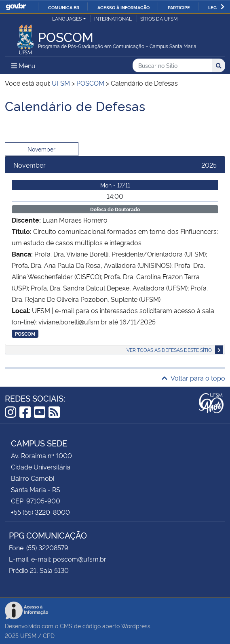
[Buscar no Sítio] (172, 66)
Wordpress (136, 626)
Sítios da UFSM (159, 18)
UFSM (28, 635)
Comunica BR (64, 7)
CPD (49, 635)
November (41, 149)
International (113, 18)
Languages (67, 18)
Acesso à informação (123, 7)
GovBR (16, 7)
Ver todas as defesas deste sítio (169, 350)
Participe (179, 7)
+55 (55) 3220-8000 (40, 512)
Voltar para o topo (193, 378)
